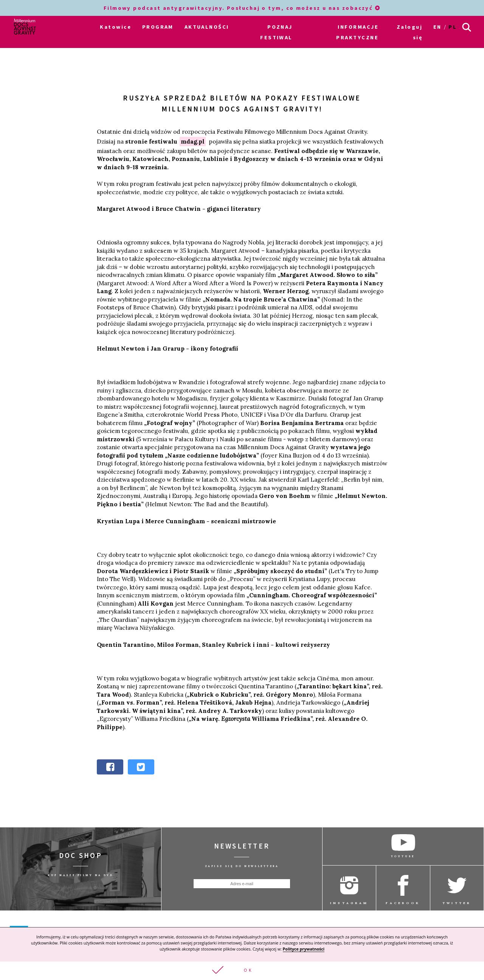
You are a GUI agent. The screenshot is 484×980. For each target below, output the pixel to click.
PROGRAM (158, 27)
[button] (242, 971)
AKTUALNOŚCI (207, 27)
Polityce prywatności (304, 949)
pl (453, 27)
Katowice (116, 27)
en (437, 27)
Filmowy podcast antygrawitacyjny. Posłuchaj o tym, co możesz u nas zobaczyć (242, 8)
